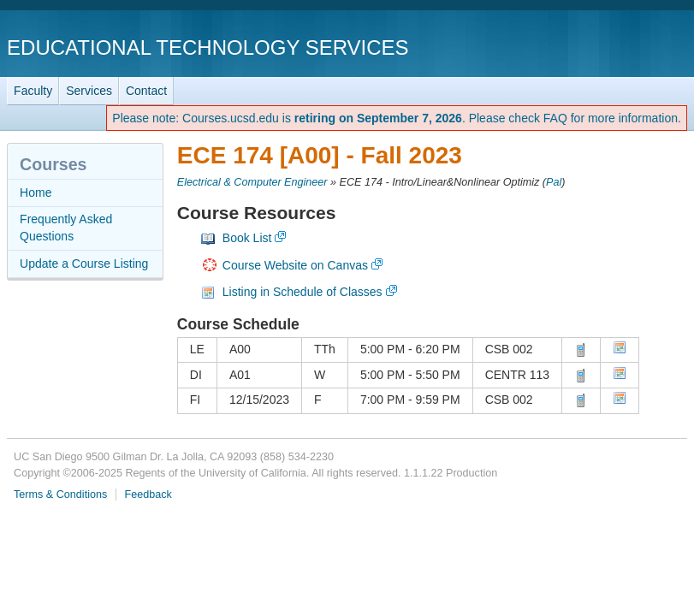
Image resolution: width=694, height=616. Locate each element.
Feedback (148, 495)
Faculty (33, 91)
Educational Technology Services (208, 47)
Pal (554, 182)
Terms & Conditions (60, 495)
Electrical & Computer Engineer (252, 182)
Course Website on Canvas (295, 265)
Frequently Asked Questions (66, 228)
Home (36, 192)
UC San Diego (589, 47)
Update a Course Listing (84, 264)
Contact (146, 91)
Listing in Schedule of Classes (303, 292)
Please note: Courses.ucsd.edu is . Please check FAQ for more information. (397, 118)
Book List (247, 238)
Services (89, 91)
